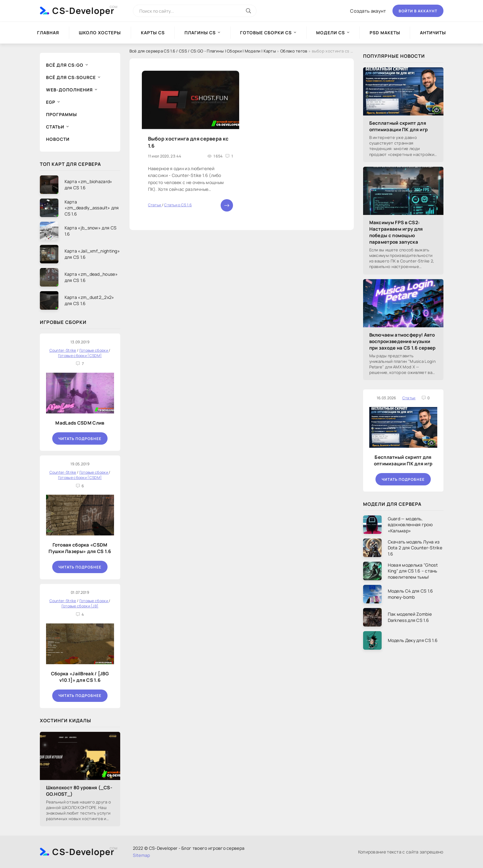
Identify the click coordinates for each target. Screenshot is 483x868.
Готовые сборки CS (266, 33)
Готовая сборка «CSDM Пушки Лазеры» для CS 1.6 (80, 548)
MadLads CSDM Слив (80, 423)
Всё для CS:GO (65, 65)
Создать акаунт (368, 11)
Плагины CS (200, 33)
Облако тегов (294, 51)
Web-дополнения (69, 90)
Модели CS (330, 33)
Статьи (55, 127)
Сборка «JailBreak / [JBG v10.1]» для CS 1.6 (80, 677)
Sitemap (142, 855)
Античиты (433, 33)
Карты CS (153, 33)
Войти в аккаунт (418, 11)
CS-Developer (83, 10)
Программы (61, 114)
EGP (51, 102)
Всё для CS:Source (71, 77)
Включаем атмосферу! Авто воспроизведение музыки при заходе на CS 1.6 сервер (402, 341)
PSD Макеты (385, 33)
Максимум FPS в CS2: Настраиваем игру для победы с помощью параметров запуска (396, 232)
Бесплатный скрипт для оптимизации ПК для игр (399, 126)
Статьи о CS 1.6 (178, 205)
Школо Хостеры (100, 33)
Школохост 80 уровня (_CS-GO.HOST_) (79, 791)
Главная (48, 33)
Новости (58, 139)
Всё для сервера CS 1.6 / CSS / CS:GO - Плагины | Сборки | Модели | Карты (203, 51)
